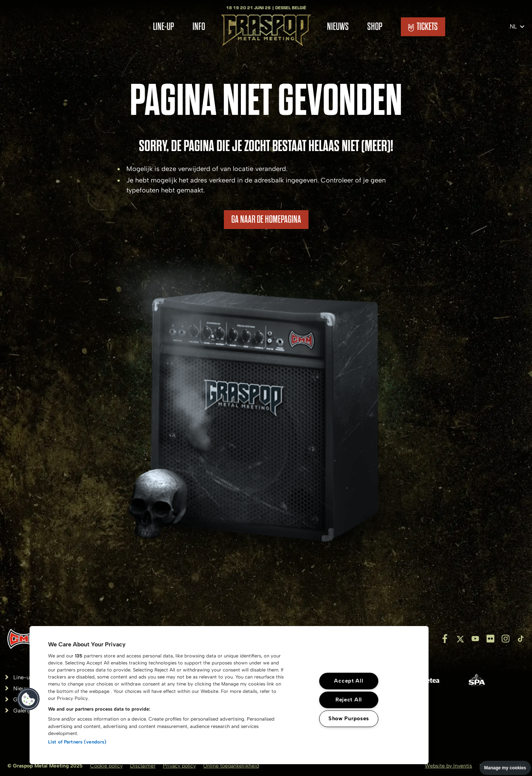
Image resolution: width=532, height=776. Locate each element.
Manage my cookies (505, 768)
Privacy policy (179, 766)
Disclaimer (143, 766)
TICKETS (423, 27)
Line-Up (163, 27)
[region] (229, 695)
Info (199, 27)
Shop (375, 27)
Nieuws (338, 27)
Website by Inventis (449, 766)
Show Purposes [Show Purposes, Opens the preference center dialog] (349, 718)
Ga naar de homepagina (266, 219)
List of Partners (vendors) (77, 742)
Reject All (349, 700)
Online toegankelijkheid (231, 766)
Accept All (349, 681)
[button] (28, 699)
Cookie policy (106, 766)
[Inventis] (24, 639)
